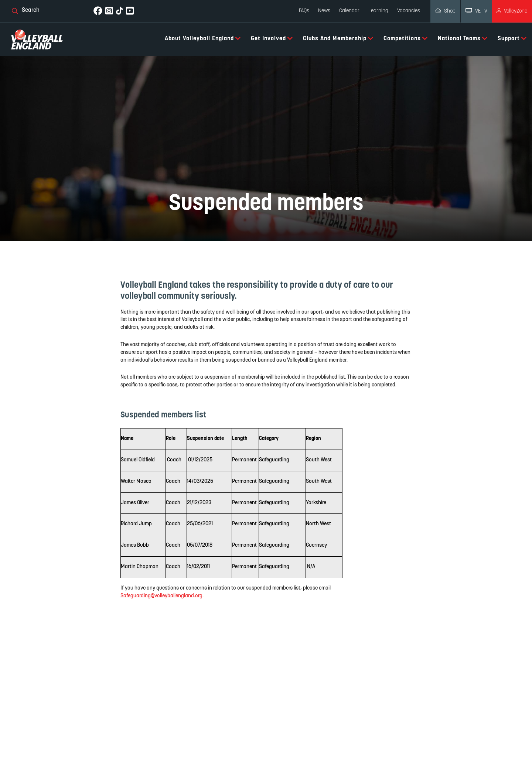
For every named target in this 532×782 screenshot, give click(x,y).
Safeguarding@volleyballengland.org (161, 596)
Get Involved (272, 38)
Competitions (406, 38)
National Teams (463, 38)
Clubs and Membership (338, 38)
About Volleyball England (203, 38)
